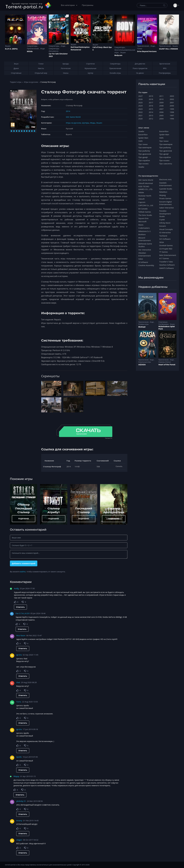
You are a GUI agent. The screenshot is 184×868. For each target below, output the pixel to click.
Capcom (142, 202)
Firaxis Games (165, 198)
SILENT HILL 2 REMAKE (168, 49)
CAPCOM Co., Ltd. (146, 205)
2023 (140, 109)
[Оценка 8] (29, 131)
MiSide (30, 51)
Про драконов (145, 154)
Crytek (162, 220)
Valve (141, 259)
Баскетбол (143, 134)
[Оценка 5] (22, 131)
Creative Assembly (146, 265)
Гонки (140, 49)
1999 (172, 109)
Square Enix (143, 218)
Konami (163, 226)
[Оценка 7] (27, 131)
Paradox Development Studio (165, 214)
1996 (172, 119)
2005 (161, 115)
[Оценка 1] (11, 131)
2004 (161, 119)
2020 (140, 119)
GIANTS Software (167, 268)
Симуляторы (32, 46)
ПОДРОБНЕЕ (24, 519)
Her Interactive (145, 250)
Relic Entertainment (168, 255)
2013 (151, 115)
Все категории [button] (68, 5)
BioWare (142, 234)
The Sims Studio (145, 215)
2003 (172, 96)
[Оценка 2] (14, 131)
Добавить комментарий (24, 563)
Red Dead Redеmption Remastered (80, 48)
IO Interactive (165, 232)
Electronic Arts (165, 179)
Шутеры (85, 123)
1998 (172, 112)
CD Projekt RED (166, 249)
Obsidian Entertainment (145, 254)
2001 (172, 102)
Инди (42, 49)
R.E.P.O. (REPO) (11, 49)
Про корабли (144, 160)
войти (23, 572)
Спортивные (163, 322)
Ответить (20, 607)
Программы (88, 5)
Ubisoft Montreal (146, 183)
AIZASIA (142, 365)
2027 (140, 96)
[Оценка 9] (32, 131)
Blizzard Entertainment (145, 239)
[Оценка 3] (17, 131)
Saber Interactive (167, 208)
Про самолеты (166, 164)
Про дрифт (143, 157)
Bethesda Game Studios (145, 245)
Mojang (162, 195)
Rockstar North (145, 196)
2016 (151, 106)
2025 (140, 102)
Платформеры (164, 324)
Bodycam (118, 55)
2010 (161, 99)
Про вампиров (145, 147)
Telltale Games (145, 212)
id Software (143, 262)
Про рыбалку (144, 151)
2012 (151, 119)
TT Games (164, 252)
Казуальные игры (145, 362)
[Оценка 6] (24, 131)
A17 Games (164, 258)
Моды (93, 123)
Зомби (141, 131)
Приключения (33, 49)
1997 (172, 115)
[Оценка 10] (34, 131)
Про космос (144, 164)
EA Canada (143, 209)
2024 (140, 106)
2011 (161, 96)
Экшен (8, 46)
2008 (161, 106)
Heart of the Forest (167, 365)
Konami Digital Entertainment (165, 203)
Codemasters (144, 228)
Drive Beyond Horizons (147, 51)
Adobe (141, 192)
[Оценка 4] (19, 131)
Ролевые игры (143, 324)
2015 (151, 109)
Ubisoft (141, 199)
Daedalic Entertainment (165, 184)
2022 (140, 112)
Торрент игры (16, 82)
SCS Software (165, 239)
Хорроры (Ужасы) (165, 362)
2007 (161, 109)
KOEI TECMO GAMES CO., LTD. (146, 188)
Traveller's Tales (166, 262)
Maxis (141, 225)
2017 (151, 102)
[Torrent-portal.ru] (29, 5)
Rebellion (163, 192)
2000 (172, 106)
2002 (172, 99)
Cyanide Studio (166, 189)
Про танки (143, 144)
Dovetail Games (166, 245)
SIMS (140, 141)
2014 (68, 111)
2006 (161, 112)
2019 (151, 96)
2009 (161, 102)
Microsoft (142, 221)
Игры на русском (31, 82)
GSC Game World (73, 117)
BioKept (142, 327)
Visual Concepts (166, 229)
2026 (140, 99)
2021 (140, 115)
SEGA (162, 242)
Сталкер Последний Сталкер (24, 508)
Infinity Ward (165, 223)
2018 (151, 99)
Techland (163, 236)
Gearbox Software (167, 265)
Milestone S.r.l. (145, 231)
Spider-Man (143, 138)
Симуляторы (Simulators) (54, 50)
